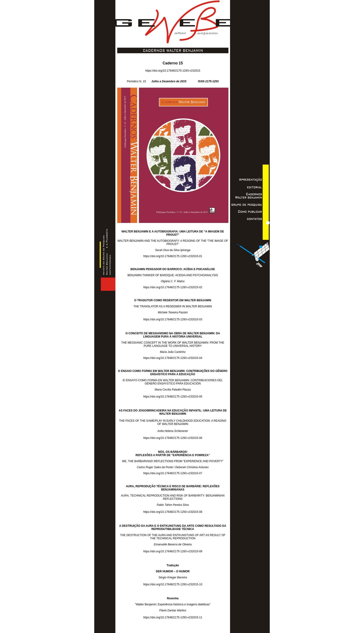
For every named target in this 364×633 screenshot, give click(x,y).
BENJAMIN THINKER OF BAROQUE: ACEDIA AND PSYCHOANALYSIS (173, 275)
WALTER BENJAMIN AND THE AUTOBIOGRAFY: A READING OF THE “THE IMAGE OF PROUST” (173, 242)
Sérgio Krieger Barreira (173, 577)
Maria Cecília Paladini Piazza (173, 390)
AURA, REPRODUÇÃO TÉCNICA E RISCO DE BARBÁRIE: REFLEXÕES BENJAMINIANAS (173, 488)
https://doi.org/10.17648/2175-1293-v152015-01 (173, 256)
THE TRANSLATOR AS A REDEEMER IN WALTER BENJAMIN (173, 306)
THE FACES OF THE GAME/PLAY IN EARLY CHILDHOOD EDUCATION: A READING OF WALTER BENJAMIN (173, 422)
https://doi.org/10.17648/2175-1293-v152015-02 (173, 287)
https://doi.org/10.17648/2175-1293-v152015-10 (173, 584)
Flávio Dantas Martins (173, 610)
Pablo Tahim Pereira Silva (173, 505)
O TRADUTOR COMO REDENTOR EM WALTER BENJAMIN (173, 300)
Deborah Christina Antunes (192, 467)
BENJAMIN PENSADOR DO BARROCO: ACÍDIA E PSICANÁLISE (173, 269)
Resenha (173, 598)
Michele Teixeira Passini (173, 312)
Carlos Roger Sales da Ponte (155, 467)
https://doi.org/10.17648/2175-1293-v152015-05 (173, 397)
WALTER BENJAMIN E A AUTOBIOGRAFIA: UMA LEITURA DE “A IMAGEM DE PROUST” (173, 233)
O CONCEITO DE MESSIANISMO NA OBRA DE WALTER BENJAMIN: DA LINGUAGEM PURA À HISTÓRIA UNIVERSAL (173, 335)
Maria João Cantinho (173, 352)
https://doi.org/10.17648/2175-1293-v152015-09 (173, 551)
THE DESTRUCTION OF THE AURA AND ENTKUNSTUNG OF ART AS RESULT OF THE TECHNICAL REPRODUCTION (173, 537)
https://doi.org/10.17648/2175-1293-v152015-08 (173, 512)
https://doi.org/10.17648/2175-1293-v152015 (173, 71)
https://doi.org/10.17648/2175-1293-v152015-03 (173, 319)
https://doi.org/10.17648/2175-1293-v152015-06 (173, 438)
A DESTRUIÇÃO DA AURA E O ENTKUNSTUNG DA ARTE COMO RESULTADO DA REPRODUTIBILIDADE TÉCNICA (173, 527)
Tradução (173, 565)
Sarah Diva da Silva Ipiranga (173, 250)
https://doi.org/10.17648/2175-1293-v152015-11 (173, 617)
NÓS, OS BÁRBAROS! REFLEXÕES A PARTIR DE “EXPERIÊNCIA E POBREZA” (173, 454)
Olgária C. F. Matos (173, 281)
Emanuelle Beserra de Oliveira (173, 544)
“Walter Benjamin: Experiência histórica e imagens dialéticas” (173, 604)
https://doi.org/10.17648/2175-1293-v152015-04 (173, 358)
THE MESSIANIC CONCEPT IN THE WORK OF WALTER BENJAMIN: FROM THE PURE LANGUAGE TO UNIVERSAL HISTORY (173, 344)
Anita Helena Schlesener (173, 431)
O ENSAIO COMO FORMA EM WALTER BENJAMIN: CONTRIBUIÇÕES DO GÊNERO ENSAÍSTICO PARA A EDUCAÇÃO (173, 373)
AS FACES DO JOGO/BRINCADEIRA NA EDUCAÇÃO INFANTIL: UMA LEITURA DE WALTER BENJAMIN (173, 412)
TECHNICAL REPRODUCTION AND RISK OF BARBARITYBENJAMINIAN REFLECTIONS (173, 497)
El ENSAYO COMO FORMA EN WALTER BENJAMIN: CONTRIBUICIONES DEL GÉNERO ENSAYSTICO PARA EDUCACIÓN (173, 382)
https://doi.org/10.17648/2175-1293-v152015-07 (173, 473)
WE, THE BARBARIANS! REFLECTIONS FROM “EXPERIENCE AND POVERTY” (173, 461)
